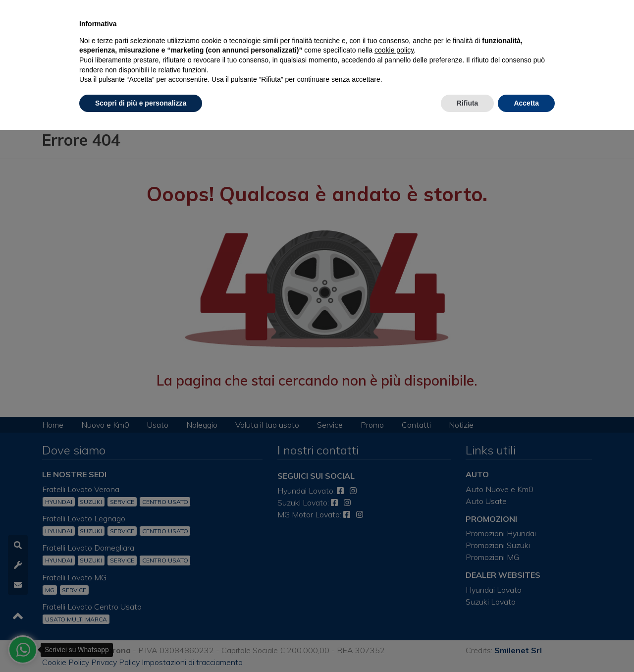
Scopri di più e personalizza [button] (141, 103)
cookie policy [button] (394, 50)
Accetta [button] (526, 103)
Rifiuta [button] (468, 103)
